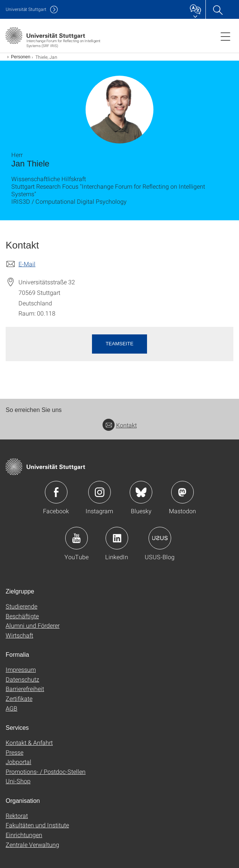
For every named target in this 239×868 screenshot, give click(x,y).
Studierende (21, 606)
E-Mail (27, 264)
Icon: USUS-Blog (160, 538)
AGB (11, 708)
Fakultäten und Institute (37, 825)
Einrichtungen (24, 835)
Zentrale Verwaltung (32, 844)
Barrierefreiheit (25, 689)
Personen (21, 57)
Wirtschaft (19, 635)
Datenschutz (22, 679)
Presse (15, 752)
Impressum (21, 669)
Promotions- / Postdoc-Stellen (46, 771)
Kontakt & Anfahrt (29, 742)
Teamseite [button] (119, 344)
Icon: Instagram (100, 492)
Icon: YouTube (77, 538)
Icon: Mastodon (182, 492)
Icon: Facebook (56, 492)
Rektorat (17, 815)
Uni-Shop (18, 781)
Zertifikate (19, 698)
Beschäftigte (22, 616)
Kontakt (120, 425)
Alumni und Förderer (33, 625)
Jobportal (18, 762)
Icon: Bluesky (141, 492)
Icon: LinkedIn (117, 538)
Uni (26, 9)
